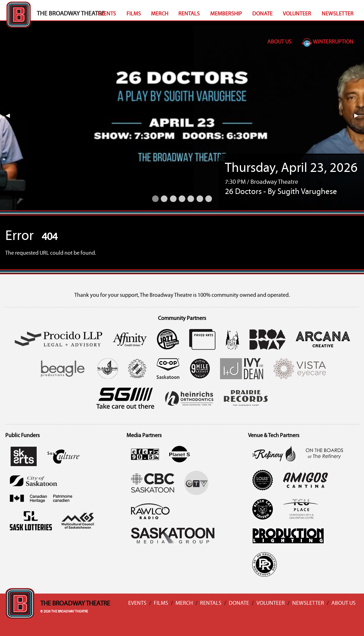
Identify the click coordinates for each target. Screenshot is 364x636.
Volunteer (297, 14)
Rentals (189, 14)
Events (107, 14)
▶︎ (359, 116)
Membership (226, 14)
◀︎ (11, 116)
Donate (262, 14)
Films (134, 14)
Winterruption (328, 42)
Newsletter (338, 14)
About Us (279, 42)
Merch (160, 14)
